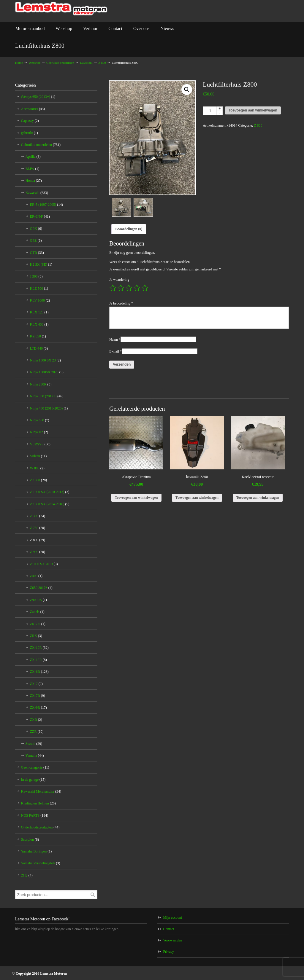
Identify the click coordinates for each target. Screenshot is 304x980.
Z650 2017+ (41, 588)
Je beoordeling (121, 304)
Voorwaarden (172, 940)
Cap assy (30, 121)
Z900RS (38, 600)
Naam (115, 340)
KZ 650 (38, 336)
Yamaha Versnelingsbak (41, 863)
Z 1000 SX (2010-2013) (50, 492)
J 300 (36, 276)
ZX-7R (38, 696)
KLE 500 (39, 289)
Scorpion (30, 839)
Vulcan (38, 456)
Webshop (35, 63)
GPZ (36, 240)
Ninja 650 (40, 420)
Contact (168, 929)
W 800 (37, 468)
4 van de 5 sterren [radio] (137, 288)
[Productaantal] (213, 111)
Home (19, 63)
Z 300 (38, 516)
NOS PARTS (35, 815)
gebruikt (30, 133)
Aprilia (33, 157)
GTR (37, 253)
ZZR (37, 732)
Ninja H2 (39, 432)
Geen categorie (35, 767)
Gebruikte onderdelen (60, 63)
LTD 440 (39, 348)
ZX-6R (39, 672)
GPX (36, 229)
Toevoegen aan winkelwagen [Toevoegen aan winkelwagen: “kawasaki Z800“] (197, 498)
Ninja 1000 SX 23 (45, 360)
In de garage (33, 780)
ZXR (36, 720)
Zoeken (93, 895)
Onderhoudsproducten (40, 827)
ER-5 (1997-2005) (46, 205)
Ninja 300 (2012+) (47, 396)
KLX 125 (39, 312)
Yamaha (35, 756)
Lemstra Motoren (61, 9)
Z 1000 (38, 480)
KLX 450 (39, 324)
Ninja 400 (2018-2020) (49, 408)
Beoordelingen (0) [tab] (129, 230)
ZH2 (27, 875)
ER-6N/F (40, 216)
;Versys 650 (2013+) (38, 97)
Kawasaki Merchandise (41, 791)
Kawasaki (86, 63)
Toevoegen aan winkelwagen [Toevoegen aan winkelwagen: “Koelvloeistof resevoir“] (258, 498)
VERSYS (40, 444)
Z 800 (102, 63)
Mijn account (172, 917)
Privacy (168, 952)
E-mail (115, 352)
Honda (34, 181)
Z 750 (38, 528)
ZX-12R (38, 660)
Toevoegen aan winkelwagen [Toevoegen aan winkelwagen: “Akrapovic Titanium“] (136, 498)
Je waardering (119, 280)
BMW (33, 169)
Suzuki (34, 744)
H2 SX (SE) (41, 264)
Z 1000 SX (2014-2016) (50, 504)
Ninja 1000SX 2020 (47, 372)
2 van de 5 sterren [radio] (121, 288)
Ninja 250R (41, 384)
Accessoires (33, 109)
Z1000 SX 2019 (44, 564)
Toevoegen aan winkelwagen (253, 110)
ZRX (36, 636)
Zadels (37, 612)
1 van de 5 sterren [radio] (113, 288)
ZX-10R (39, 648)
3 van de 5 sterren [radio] (129, 288)
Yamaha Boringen (36, 851)
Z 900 (38, 552)
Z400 (36, 576)
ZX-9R (38, 707)
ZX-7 (36, 684)
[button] (187, 90)
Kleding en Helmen (38, 803)
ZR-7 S (38, 624)
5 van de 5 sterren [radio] (145, 288)
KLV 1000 (40, 300)
